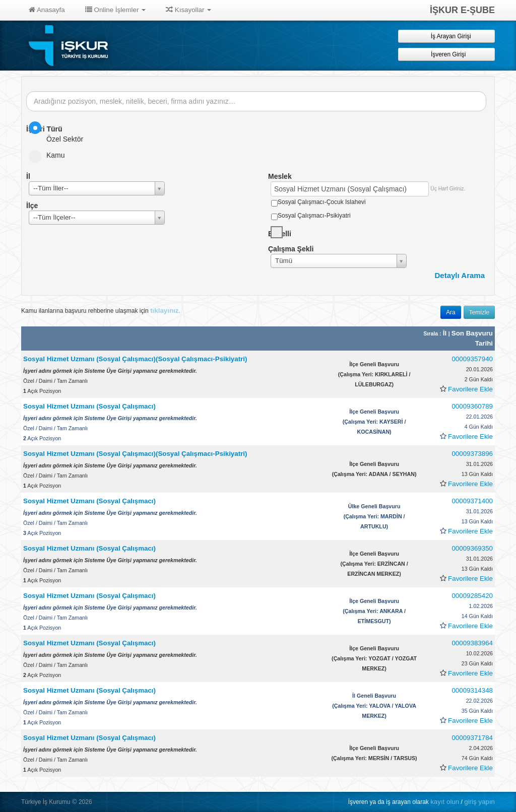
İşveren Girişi (447, 54)
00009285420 (472, 596)
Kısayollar (188, 10)
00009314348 (472, 690)
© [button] (75, 802)
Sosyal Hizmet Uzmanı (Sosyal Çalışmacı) (89, 406)
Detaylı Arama (460, 275)
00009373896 (472, 454)
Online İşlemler (116, 10)
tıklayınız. (165, 311)
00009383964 (472, 643)
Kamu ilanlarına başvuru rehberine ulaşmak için (101, 311)
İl (446, 333)
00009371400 (472, 501)
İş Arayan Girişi (446, 36)
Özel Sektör (59, 132)
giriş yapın (479, 802)
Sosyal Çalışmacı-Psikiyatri (314, 216)
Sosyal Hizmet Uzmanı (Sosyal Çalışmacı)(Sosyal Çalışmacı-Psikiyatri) (135, 359)
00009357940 (472, 359)
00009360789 (472, 406)
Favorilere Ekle (470, 389)
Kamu (50, 155)
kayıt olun (445, 802)
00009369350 (472, 548)
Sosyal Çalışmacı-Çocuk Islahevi (322, 202)
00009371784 (472, 738)
